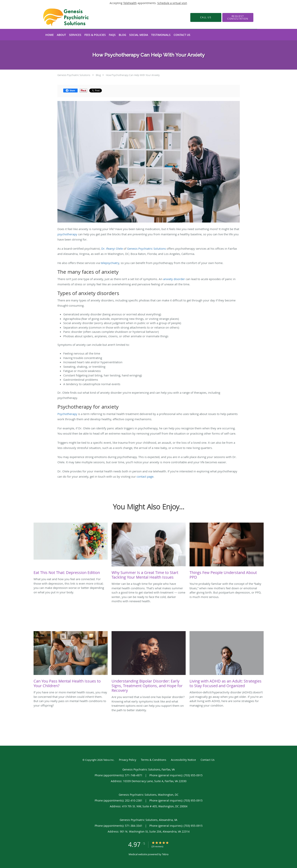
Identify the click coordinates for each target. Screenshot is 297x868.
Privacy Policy (128, 760)
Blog (98, 75)
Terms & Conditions (154, 760)
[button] (238, 17)
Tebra (165, 854)
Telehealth (130, 3)
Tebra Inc (108, 760)
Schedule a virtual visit (172, 3)
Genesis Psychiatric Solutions (74, 75)
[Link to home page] (60, 17)
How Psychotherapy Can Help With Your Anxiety (133, 75)
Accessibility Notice (183, 760)
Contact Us (208, 760)
